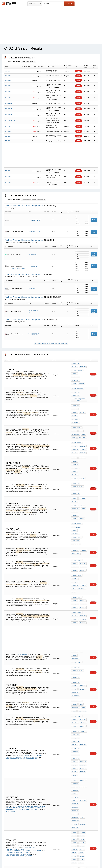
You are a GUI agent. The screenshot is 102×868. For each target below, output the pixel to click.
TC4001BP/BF (75, 665)
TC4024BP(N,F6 (34, 334)
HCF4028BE (83, 717)
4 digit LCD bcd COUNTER (79, 827)
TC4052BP (82, 681)
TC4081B (21, 738)
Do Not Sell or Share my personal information (50, 861)
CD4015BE (83, 753)
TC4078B (39, 736)
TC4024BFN (33, 254)
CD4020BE (75, 761)
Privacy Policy (31, 861)
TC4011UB (32, 733)
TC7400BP (26, 670)
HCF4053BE (75, 706)
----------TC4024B (76, 486)
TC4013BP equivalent (78, 763)
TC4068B (21, 735)
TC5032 (82, 735)
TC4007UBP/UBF (29, 812)
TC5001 (80, 746)
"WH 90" (82, 449)
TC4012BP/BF (75, 654)
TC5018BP (82, 678)
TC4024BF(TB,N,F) (35, 220)
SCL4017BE (75, 771)
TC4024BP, (75, 401)
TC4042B (74, 743)
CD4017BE (83, 755)
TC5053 (74, 746)
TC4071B (9, 740)
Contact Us (81, 861)
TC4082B (27, 738)
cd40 (82, 712)
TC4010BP (75, 701)
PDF (79, 71)
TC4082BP (35, 672)
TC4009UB (16, 741)
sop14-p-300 (75, 494)
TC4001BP (24, 707)
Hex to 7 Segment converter (79, 810)
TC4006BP (75, 696)
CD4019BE (83, 758)
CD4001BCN (18, 709)
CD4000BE (26, 706)
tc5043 (74, 738)
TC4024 (83, 377)
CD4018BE (75, 758)
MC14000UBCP (34, 706)
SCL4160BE (82, 766)
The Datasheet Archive (9, 4)
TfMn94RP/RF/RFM (21, 589)
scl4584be (75, 774)
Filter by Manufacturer (14, 62)
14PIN (81, 416)
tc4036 (80, 738)
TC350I (81, 803)
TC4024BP (32, 289)
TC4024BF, (75, 441)
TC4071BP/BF (10, 674)
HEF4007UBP (75, 714)
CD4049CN (83, 779)
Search (69, 3)
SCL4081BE (75, 769)
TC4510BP (82, 675)
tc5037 (81, 743)
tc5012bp (75, 678)
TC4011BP (82, 701)
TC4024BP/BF (75, 363)
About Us (88, 861)
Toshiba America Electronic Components (24, 206)
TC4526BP (75, 683)
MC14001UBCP (11, 711)
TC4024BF (82, 366)
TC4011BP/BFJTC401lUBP (79, 651)
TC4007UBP (83, 696)
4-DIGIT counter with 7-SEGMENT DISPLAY (79, 815)
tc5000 (74, 818)
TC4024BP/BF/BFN (77, 413)
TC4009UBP (83, 698)
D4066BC (74, 766)
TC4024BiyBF (75, 453)
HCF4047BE (75, 709)
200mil (74, 421)
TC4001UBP (75, 667)
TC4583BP (75, 681)
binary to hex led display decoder (79, 806)
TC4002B (28, 736)
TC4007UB (10, 741)
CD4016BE (75, 755)
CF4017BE (83, 771)
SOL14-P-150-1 (76, 506)
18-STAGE (43, 810)
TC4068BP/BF (10, 672)
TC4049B (23, 741)
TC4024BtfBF (76, 599)
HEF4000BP (42, 706)
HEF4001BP (10, 709)
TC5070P (82, 683)
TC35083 (81, 740)
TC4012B (10, 735)
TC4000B (9, 736)
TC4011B (26, 733)
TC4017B (74, 740)
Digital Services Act (70, 861)
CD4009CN (83, 709)
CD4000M (82, 750)
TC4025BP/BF (75, 673)
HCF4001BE (25, 709)
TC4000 (18, 805)
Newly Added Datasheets (18, 861)
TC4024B (74, 403)
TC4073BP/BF (19, 672)
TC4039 (74, 824)
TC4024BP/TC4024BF (77, 369)
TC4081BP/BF (28, 672)
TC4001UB (21, 736)
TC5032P (81, 821)
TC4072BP (15, 740)
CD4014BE (75, 753)
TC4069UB (29, 741)
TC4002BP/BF (75, 670)
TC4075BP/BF (28, 674)
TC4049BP (75, 675)
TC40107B (74, 735)
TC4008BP (75, 698)
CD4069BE (75, 779)
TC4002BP (83, 693)
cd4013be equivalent (78, 777)
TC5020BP (75, 686)
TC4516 (80, 818)
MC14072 (84, 714)
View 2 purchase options (18, 268)
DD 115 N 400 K (76, 497)
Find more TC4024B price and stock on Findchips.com (51, 343)
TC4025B (33, 736)
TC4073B (15, 738)
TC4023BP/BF (75, 656)
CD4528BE (75, 717)
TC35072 (74, 821)
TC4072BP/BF (19, 674)
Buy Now (94, 220)
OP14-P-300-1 (75, 377)
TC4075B (21, 740)
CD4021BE (83, 761)
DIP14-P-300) (82, 489)
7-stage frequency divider (79, 393)
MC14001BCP (39, 707)
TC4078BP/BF (37, 670)
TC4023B (16, 735)
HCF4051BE (75, 704)
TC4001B (15, 736)
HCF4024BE (75, 712)
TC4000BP (82, 662)
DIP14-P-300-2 (75, 374)
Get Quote (94, 254)
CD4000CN (10, 707)
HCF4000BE (17, 707)
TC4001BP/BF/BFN (37, 807)
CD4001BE (31, 707)
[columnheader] (12, 66)
